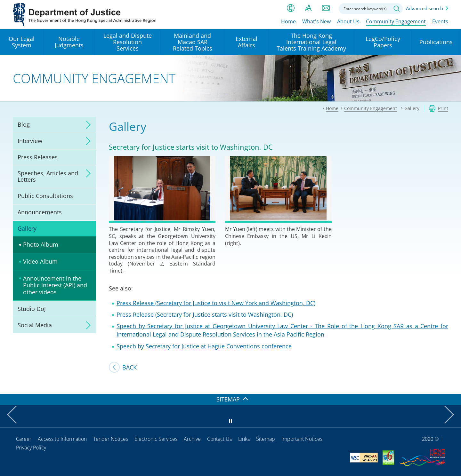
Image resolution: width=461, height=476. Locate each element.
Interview (30, 141)
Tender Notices (111, 439)
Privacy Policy (31, 448)
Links (244, 439)
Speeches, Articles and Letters (48, 176)
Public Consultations (45, 196)
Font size (308, 8)
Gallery (27, 228)
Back (129, 367)
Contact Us (219, 439)
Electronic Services (156, 439)
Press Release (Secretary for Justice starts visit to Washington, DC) (205, 314)
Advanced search (425, 8)
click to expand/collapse (86, 125)
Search (397, 9)
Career (24, 439)
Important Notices (302, 439)
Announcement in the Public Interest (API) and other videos (55, 285)
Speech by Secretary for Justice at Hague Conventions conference (204, 346)
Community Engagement (396, 21)
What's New (316, 21)
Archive (192, 439)
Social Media (35, 325)
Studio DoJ (32, 309)
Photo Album (41, 244)
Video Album (40, 261)
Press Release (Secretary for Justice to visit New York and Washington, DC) (216, 303)
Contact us (326, 8)
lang (291, 8)
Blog (24, 124)
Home (288, 21)
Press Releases (38, 157)
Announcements (40, 212)
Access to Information (62, 439)
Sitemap (266, 439)
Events (440, 21)
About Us (348, 21)
